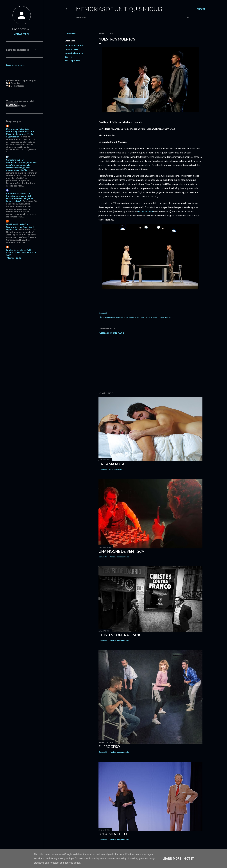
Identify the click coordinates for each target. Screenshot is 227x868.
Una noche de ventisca (121, 551)
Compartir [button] (70, 33)
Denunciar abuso (16, 65)
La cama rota (111, 464)
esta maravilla (146, 211)
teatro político (73, 61)
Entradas (14, 83)
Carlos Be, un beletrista (18, 193)
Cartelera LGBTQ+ (16, 160)
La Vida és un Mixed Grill (19, 250)
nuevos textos (72, 49)
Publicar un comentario (111, 333)
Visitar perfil (22, 34)
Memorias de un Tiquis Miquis (119, 9)
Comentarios (16, 86)
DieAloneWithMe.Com (18, 224)
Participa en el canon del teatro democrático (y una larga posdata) (20, 198)
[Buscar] (201, 9)
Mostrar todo (14, 258)
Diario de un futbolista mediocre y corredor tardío (20, 130)
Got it (189, 859)
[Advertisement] (150, 363)
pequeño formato (74, 53)
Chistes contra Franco (121, 635)
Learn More (172, 859)
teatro (68, 57)
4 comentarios (116, 469)
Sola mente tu (113, 834)
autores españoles (74, 45)
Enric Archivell (22, 29)
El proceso (109, 746)
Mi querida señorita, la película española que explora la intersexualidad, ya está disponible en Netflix (22, 166)
